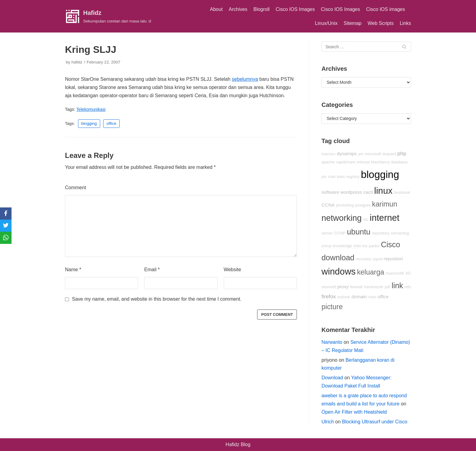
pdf (388, 287)
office (111, 123)
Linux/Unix (326, 23)
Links (405, 23)
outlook (344, 297)
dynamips (347, 154)
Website (233, 270)
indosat (363, 162)
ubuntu (359, 232)
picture (332, 307)
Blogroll (262, 9)
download (338, 258)
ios (365, 246)
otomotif (329, 287)
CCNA (328, 205)
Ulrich (328, 422)
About (216, 9)
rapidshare (346, 162)
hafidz (77, 62)
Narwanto (332, 342)
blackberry (380, 162)
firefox (329, 296)
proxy (343, 287)
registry (353, 177)
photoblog (345, 205)
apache (328, 162)
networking (342, 218)
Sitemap (353, 23)
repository (381, 233)
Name (73, 270)
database (399, 162)
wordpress (351, 192)
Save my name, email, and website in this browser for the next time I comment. (157, 299)
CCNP (340, 233)
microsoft (373, 154)
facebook (402, 192)
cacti (368, 192)
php (402, 153)
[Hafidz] (108, 16)
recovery (364, 259)
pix (324, 177)
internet (385, 218)
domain (359, 297)
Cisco (391, 244)
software (330, 192)
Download (332, 378)
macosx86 (395, 273)
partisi (374, 246)
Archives (238, 9)
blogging (89, 123)
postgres (363, 205)
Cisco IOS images (386, 9)
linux (383, 191)
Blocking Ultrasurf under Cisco (375, 422)
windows (338, 271)
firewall (356, 287)
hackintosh (374, 287)
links (341, 177)
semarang (400, 233)
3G (408, 273)
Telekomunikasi (91, 109)
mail (332, 177)
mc (366, 219)
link (397, 285)
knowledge (342, 246)
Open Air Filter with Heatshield (354, 412)
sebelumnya (245, 79)
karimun (384, 204)
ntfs (408, 287)
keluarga (371, 272)
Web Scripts (381, 23)
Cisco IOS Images (295, 9)
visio (372, 297)
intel (357, 246)
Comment (75, 188)
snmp (326, 246)
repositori (393, 259)
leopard (389, 154)
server (327, 233)
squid (377, 259)
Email (152, 270)
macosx (328, 154)
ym (361, 154)
